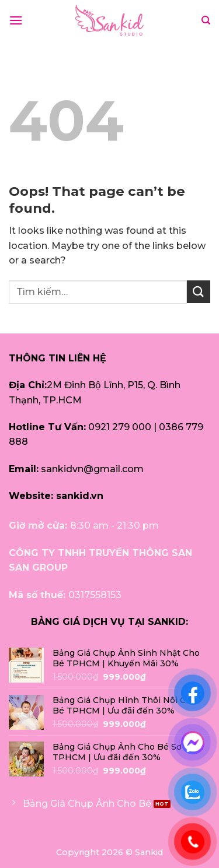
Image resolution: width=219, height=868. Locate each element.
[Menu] (16, 20)
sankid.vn (80, 496)
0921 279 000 (120, 427)
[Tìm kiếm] (206, 20)
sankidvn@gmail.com (92, 469)
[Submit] (199, 292)
